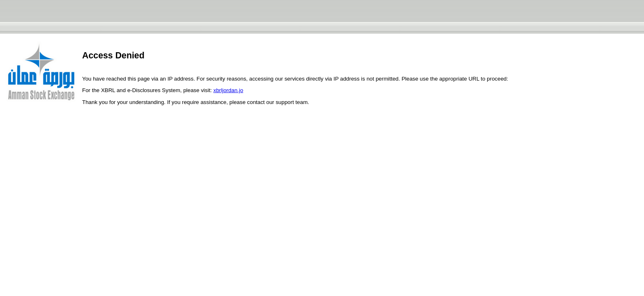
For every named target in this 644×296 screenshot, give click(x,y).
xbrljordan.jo (229, 90)
